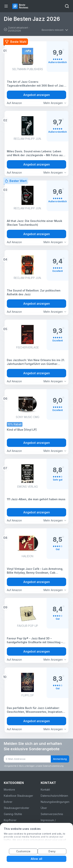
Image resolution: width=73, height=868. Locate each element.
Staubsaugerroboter (17, 808)
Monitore (9, 790)
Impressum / (48, 820)
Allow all (36, 859)
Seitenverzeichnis (52, 814)
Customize (23, 851)
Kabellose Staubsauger (18, 796)
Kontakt (45, 790)
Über (44, 808)
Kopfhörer (10, 820)
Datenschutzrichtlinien (54, 796)
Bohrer (8, 802)
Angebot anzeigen (36, 95)
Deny (52, 851)
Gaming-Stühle (13, 814)
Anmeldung (60, 759)
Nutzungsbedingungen (55, 802)
